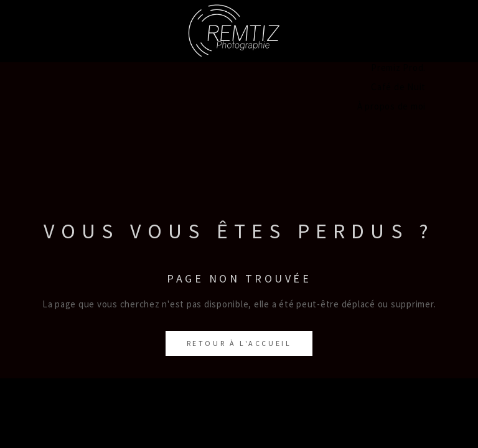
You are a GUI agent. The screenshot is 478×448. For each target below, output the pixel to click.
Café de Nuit (398, 87)
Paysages (405, 29)
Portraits (406, 10)
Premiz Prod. (398, 68)
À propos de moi (391, 106)
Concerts (406, 48)
